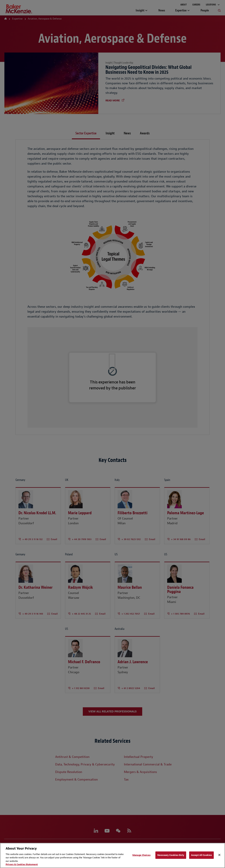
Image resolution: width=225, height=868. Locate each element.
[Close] (219, 855)
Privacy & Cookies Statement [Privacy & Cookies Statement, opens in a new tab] (22, 864)
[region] (112, 855)
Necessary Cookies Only (171, 855)
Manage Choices (141, 855)
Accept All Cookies (201, 855)
